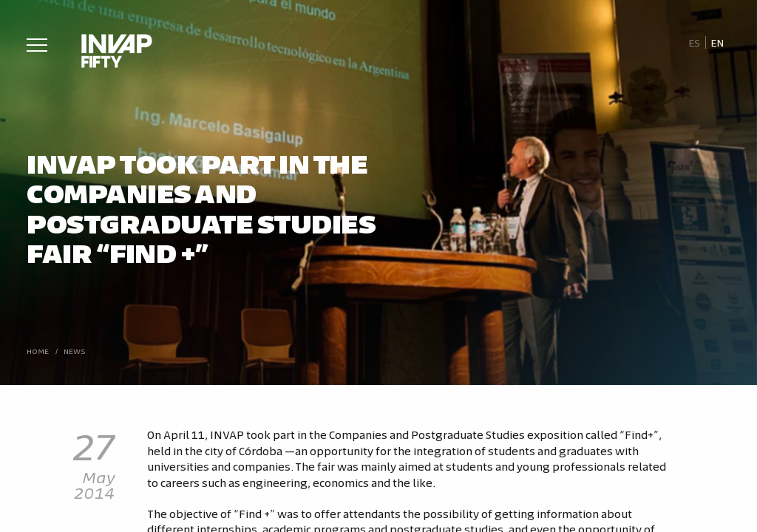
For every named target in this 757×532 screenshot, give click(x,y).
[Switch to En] (718, 43)
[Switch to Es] (694, 43)
